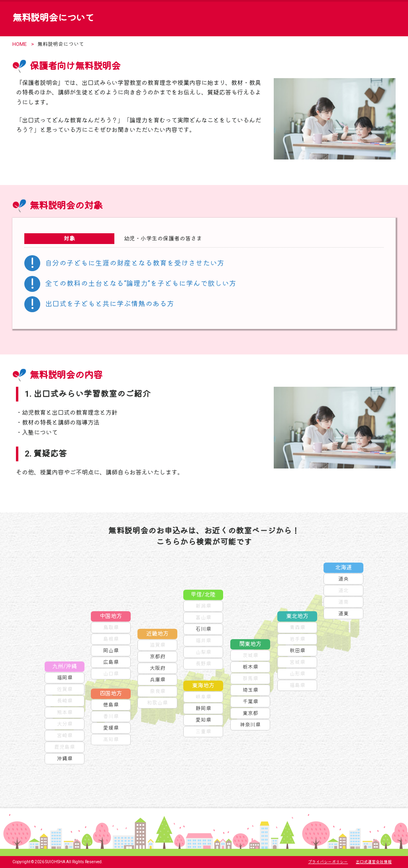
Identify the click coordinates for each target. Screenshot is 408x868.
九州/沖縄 (65, 666)
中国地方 (111, 616)
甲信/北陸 (203, 595)
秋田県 (297, 651)
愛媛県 (111, 728)
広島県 (111, 662)
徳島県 (111, 705)
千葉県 (250, 702)
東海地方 (203, 686)
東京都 (250, 713)
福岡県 (65, 678)
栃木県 (250, 667)
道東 (343, 613)
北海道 (343, 568)
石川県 (203, 629)
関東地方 (250, 644)
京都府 (158, 656)
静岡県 (203, 708)
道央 (343, 579)
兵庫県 (158, 680)
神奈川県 (250, 725)
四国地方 (111, 694)
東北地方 (297, 616)
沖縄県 (65, 759)
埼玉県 (250, 690)
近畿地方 (157, 634)
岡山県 (111, 651)
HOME (20, 44)
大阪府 (158, 668)
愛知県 (203, 720)
